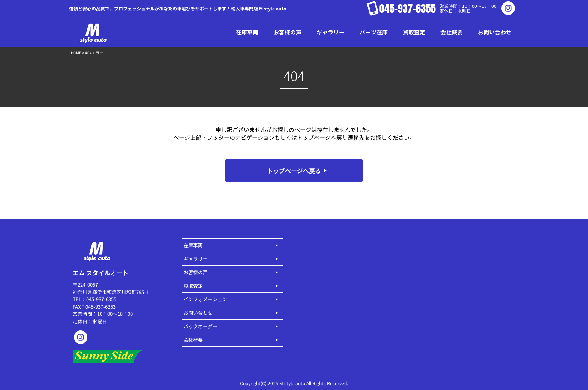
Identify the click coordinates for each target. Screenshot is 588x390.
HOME (76, 53)
